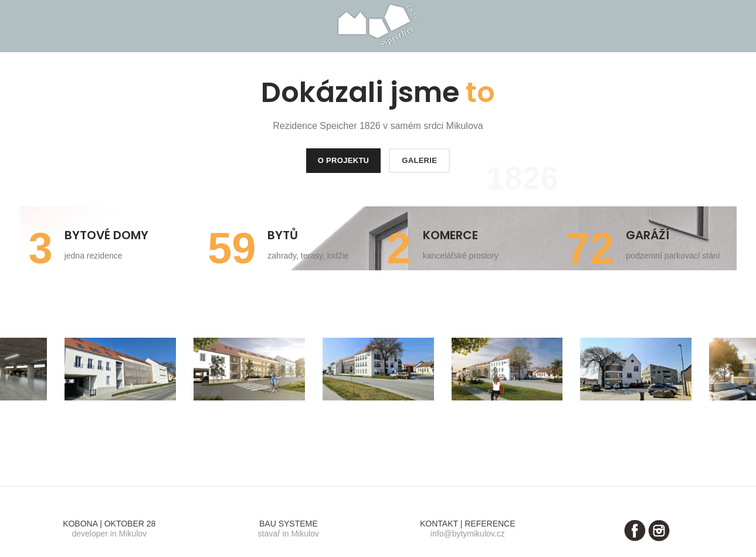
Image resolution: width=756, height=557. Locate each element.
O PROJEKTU (344, 160)
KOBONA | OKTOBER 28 (109, 524)
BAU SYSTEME (289, 524)
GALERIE (419, 160)
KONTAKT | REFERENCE (468, 524)
